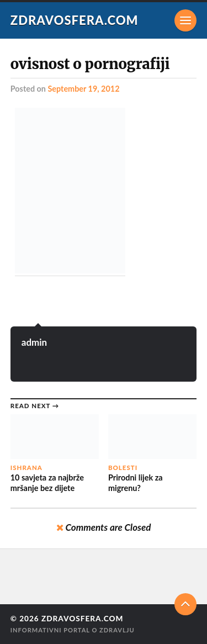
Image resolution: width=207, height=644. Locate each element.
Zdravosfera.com (75, 20)
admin (34, 342)
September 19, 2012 (83, 89)
